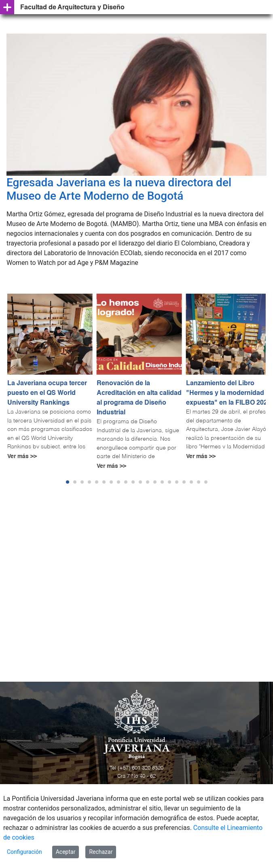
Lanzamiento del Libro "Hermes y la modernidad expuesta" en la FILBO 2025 (229, 393)
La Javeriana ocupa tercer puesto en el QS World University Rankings (47, 393)
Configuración (24, 852)
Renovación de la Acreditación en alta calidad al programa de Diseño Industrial (139, 398)
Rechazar (101, 852)
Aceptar (66, 852)
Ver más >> (22, 456)
